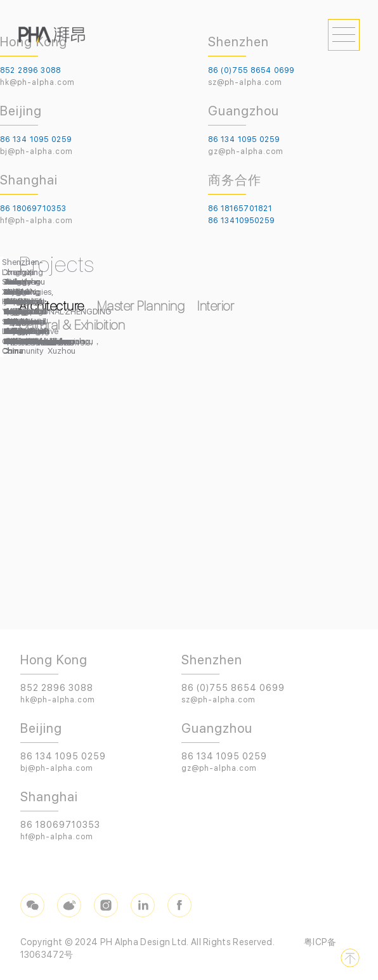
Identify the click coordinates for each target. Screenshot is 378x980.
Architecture (52, 306)
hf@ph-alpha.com (36, 221)
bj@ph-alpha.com (36, 152)
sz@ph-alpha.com (245, 82)
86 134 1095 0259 (36, 139)
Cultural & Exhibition (72, 325)
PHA (52, 35)
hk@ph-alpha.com (37, 82)
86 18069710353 (33, 209)
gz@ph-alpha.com (246, 152)
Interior (216, 306)
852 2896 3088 (30, 70)
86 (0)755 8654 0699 (251, 70)
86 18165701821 (240, 209)
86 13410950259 (241, 221)
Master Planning (141, 306)
